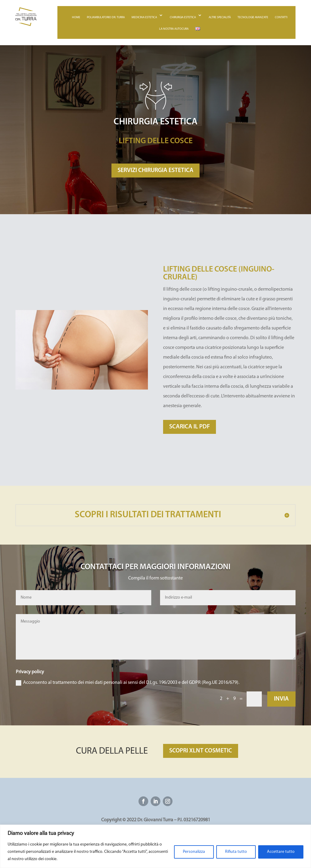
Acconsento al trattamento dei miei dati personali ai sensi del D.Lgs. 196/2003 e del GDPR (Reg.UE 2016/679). (128, 683)
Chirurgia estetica (183, 17)
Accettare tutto (281, 852)
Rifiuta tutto (236, 852)
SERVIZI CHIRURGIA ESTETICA (155, 171)
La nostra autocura (174, 29)
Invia (281, 699)
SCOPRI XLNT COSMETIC (201, 751)
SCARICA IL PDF (190, 427)
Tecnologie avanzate (253, 17)
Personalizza (194, 852)
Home (76, 17)
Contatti (281, 17)
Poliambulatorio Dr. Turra (106, 17)
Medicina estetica (144, 17)
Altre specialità (220, 17)
